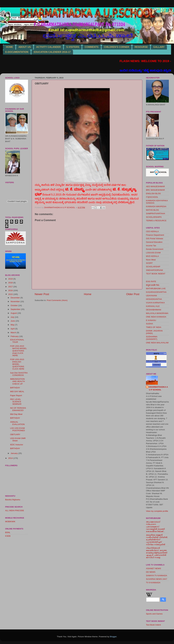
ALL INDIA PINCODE (15, 511)
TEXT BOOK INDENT (156, 274)
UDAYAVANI (151, 296)
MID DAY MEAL (17, 392)
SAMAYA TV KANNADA (157, 576)
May (13, 325)
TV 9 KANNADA (153, 583)
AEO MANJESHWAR (155, 186)
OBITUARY (15, 434)
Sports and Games (154, 614)
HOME (9, 47)
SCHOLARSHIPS (154, 217)
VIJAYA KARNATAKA (155, 303)
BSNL (8, 532)
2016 (11, 290)
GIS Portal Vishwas (155, 239)
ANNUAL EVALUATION (17, 423)
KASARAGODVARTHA (156, 292)
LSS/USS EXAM (153, 253)
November (15, 301)
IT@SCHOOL (152, 197)
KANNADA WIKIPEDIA (156, 206)
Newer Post (42, 294)
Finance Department (155, 235)
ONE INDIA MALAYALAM (157, 343)
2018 (11, 283)
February (15, 336)
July (13, 317)
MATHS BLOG (152, 210)
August (14, 313)
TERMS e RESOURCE (156, 221)
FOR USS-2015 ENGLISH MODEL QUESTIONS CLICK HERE (17, 364)
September (16, 309)
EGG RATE (151, 281)
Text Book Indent (153, 625)
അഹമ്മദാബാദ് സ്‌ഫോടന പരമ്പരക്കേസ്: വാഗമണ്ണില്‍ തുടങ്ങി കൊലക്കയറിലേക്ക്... (155, 527)
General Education (154, 242)
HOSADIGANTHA (154, 299)
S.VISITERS (73, 47)
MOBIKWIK (10, 522)
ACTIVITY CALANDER (49, 47)
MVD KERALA (152, 256)
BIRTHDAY (15, 388)
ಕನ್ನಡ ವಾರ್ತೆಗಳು (153, 285)
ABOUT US (25, 47)
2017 (11, 287)
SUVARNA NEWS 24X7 (157, 579)
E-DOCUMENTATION (17, 52)
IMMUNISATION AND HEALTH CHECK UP (18, 381)
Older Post (133, 294)
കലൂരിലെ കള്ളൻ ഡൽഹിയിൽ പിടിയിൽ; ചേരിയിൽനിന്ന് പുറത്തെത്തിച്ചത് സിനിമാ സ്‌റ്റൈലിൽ (157, 540)
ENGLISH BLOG (153, 194)
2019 (11, 279)
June (13, 321)
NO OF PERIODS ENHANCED (18, 409)
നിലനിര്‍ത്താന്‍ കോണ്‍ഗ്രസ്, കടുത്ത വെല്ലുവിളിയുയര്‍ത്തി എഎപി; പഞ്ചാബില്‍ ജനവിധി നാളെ (157, 553)
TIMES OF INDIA (154, 327)
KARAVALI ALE (153, 306)
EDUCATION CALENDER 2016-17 (52, 52)
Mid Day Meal (16, 414)
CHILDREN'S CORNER (117, 47)
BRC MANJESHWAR (155, 190)
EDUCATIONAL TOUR (17, 341)
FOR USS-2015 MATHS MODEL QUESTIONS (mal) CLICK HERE (19, 351)
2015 (11, 294)
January (14, 453)
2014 (11, 458)
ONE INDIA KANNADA (156, 317)
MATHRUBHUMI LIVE (156, 289)
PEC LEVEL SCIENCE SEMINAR (16, 402)
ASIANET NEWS (154, 568)
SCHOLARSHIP (153, 267)
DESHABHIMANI (154, 310)
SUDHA (149, 324)
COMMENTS (91, 47)
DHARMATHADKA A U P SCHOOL (158, 388)
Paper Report (16, 395)
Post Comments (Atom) (57, 300)
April (13, 329)
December (15, 298)
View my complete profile (157, 511)
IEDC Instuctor (17, 445)
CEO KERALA (152, 231)
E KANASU (151, 320)
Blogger (113, 637)
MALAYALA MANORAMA (157, 313)
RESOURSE (141, 47)
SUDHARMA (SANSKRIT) (152, 338)
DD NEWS (151, 572)
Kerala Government (155, 249)
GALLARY (159, 47)
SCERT (149, 263)
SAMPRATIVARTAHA (156, 214)
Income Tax (151, 246)
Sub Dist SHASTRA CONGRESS (19, 374)
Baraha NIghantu (13, 500)
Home (88, 294)
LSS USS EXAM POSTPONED (18, 429)
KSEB (8, 536)
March (14, 333)
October (14, 305)
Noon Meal (151, 260)
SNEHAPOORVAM (154, 270)
